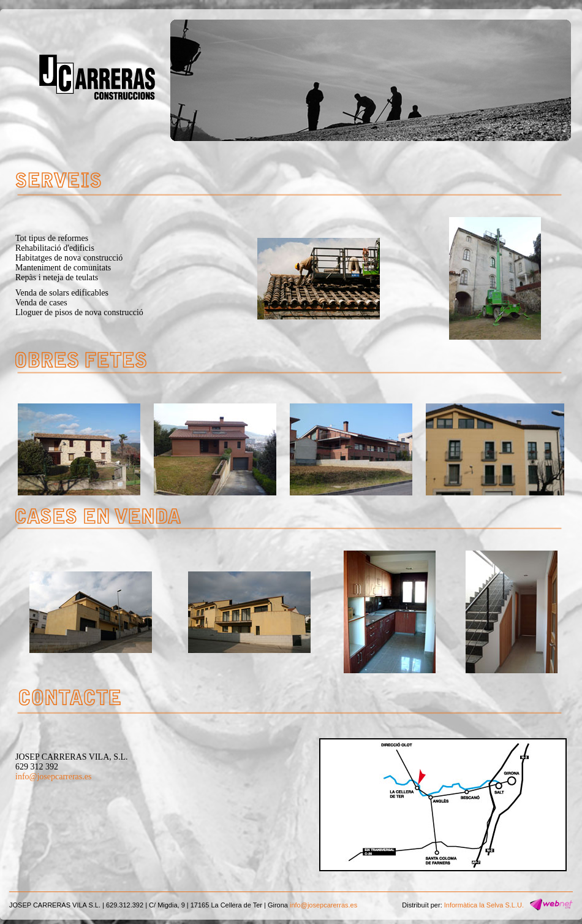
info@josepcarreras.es (53, 777)
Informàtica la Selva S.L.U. (484, 905)
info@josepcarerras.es (323, 905)
